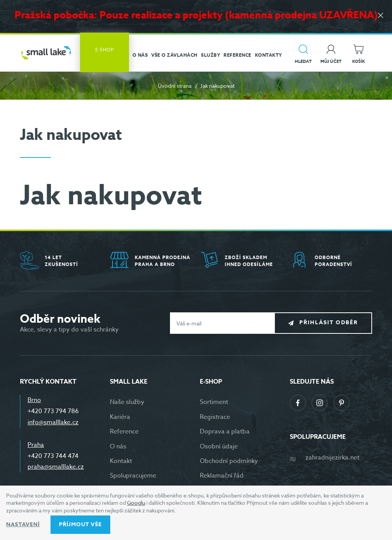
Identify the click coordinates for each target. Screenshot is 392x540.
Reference (124, 432)
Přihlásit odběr (329, 323)
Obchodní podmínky (229, 461)
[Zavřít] (381, 16)
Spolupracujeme (133, 476)
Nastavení (23, 524)
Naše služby (127, 402)
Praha (36, 445)
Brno (34, 400)
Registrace (215, 417)
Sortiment (214, 402)
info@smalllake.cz (53, 422)
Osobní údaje (219, 446)
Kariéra (120, 417)
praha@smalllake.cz (56, 467)
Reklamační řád (222, 476)
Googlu (136, 503)
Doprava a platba (225, 432)
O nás (118, 446)
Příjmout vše (80, 524)
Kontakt (121, 461)
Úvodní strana (175, 86)
